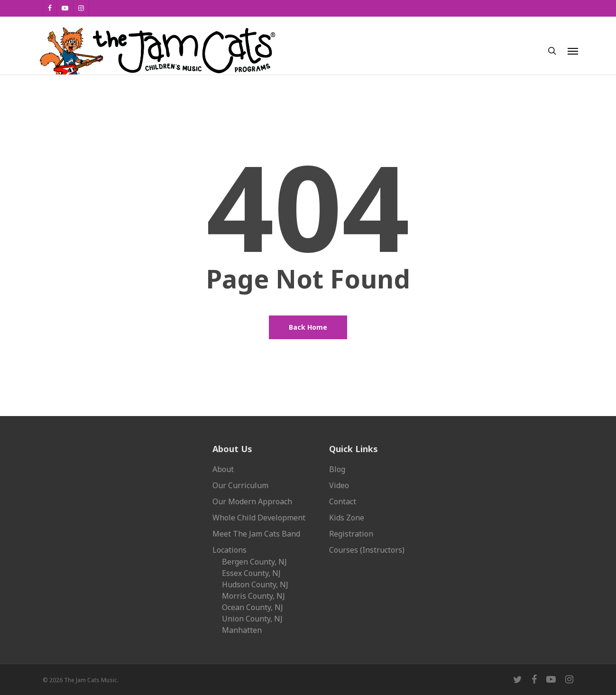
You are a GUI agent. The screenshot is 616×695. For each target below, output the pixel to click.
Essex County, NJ (251, 573)
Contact (343, 501)
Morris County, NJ (253, 596)
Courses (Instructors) (367, 550)
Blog (337, 469)
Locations (230, 550)
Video (339, 485)
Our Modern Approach (252, 501)
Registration (351, 534)
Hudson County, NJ (255, 584)
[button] (573, 51)
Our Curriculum (240, 485)
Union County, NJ (252, 619)
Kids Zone (347, 518)
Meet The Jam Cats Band (256, 534)
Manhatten (242, 630)
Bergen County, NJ (254, 562)
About (223, 469)
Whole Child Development (259, 518)
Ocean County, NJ (253, 607)
